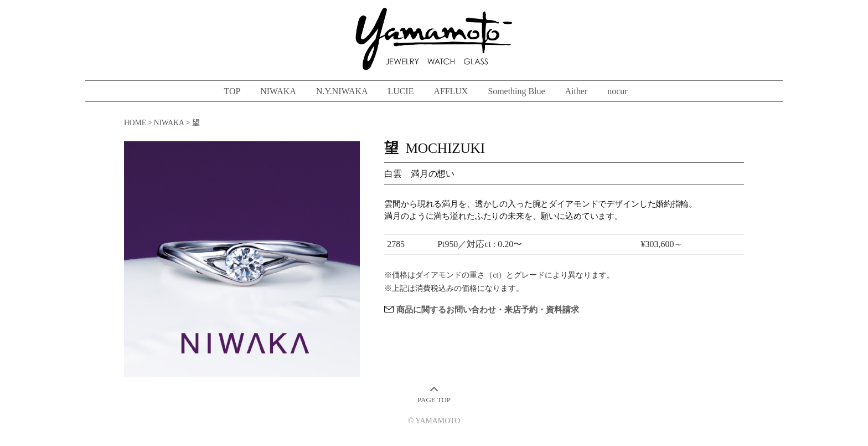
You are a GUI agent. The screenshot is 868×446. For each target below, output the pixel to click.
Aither (577, 91)
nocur (617, 91)
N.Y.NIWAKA (342, 91)
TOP (232, 91)
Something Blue (516, 91)
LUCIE (401, 91)
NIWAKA (278, 91)
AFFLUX (451, 91)
